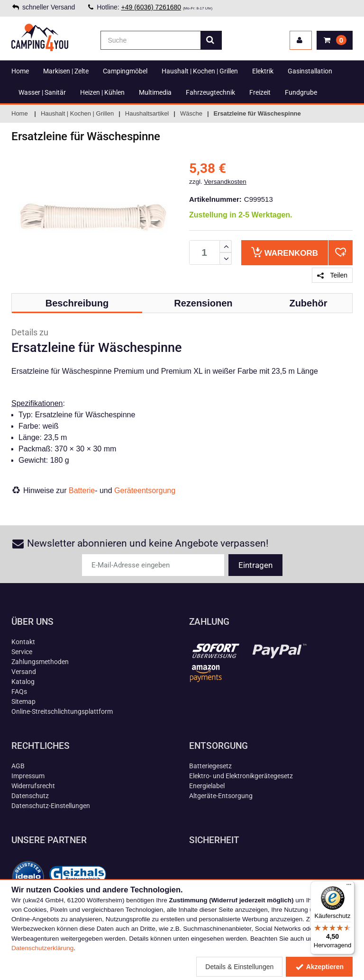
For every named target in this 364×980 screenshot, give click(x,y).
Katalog (23, 682)
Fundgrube (301, 92)
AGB (18, 766)
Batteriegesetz (210, 766)
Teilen (332, 275)
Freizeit (260, 92)
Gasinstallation (310, 71)
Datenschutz (30, 796)
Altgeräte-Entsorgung (221, 796)
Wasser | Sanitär (42, 92)
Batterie (82, 490)
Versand (24, 672)
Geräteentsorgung (145, 490)
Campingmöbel (125, 71)
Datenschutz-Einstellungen (51, 806)
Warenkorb (285, 252)
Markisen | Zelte (66, 71)
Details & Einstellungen (239, 967)
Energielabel (207, 786)
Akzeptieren (319, 967)
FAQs (19, 692)
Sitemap (23, 701)
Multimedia (155, 92)
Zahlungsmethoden (40, 662)
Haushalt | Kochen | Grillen (200, 71)
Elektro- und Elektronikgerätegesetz (241, 776)
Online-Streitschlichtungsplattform (62, 711)
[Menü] (349, 887)
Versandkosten (225, 182)
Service (22, 652)
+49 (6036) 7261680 (151, 7)
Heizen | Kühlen (102, 92)
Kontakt (23, 642)
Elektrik (263, 71)
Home (20, 71)
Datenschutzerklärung (42, 948)
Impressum (28, 776)
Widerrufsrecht (33, 786)
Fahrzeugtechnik (210, 92)
